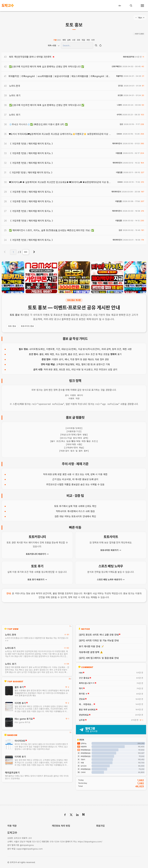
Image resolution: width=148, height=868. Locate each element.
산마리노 (84, 743)
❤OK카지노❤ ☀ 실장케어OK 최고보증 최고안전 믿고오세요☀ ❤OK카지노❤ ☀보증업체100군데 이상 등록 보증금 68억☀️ (68, 182)
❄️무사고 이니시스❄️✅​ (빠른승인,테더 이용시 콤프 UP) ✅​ (38, 124)
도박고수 (84, 766)
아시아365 (20, 740)
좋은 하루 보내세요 (87, 709)
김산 (121, 124)
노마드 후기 (11, 664)
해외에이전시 (117, 144)
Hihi (81, 672)
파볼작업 (119, 76)
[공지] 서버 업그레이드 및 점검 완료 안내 (99, 658)
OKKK (119, 134)
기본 (57, 40)
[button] (72, 290)
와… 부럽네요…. (86, 704)
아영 (82, 762)
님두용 (82, 720)
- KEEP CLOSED (139, 34)
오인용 (120, 95)
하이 (81, 688)
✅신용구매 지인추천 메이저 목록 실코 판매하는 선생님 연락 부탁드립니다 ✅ (46, 67)
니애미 (119, 105)
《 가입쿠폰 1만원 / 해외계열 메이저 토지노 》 (31, 144)
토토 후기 (59, 506)
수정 (74, 40)
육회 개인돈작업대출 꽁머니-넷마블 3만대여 (30, 57)
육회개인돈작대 (129, 57)
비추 (93, 40)
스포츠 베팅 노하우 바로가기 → (111, 579)
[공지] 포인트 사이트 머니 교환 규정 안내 (99, 634)
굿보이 (83, 759)
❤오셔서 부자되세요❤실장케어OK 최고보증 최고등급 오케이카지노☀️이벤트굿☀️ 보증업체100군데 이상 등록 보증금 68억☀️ (69, 134)
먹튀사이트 (61, 511)
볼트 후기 (19, 687)
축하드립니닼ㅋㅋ (87, 683)
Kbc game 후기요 (24, 718)
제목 (64, 40)
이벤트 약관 (74, 399)
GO (26, 252)
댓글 (83, 40)
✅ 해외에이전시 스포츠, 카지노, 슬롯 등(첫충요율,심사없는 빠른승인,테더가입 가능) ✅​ (51, 230)
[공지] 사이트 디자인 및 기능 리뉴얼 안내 (99, 640)
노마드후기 (10, 648)
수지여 (119, 115)
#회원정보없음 (86, 750)
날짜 (69, 40)
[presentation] (9, 277)
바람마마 (84, 746)
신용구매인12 (117, 67)
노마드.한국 (11, 634)
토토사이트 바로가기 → (111, 550)
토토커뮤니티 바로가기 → (37, 554)
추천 (88, 40)
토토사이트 (77, 516)
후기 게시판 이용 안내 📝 (91, 646)
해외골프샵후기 (12, 772)
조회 (79, 40)
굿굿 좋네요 (84, 678)
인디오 (120, 86)
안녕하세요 (84, 715)
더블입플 (119, 153)
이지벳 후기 (20, 703)
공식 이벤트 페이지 (74, 395)
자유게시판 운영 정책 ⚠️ (91, 652)
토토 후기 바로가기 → (37, 579)
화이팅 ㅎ (83, 694)
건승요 (82, 699)
